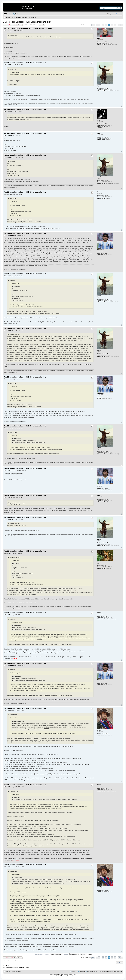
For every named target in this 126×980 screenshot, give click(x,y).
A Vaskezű (99, 730)
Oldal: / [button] (93, 25)
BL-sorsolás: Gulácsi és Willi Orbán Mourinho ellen (27, 22)
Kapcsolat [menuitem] (75, 972)
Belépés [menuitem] (120, 14)
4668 (106, 566)
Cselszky (99, 613)
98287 (106, 616)
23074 (106, 137)
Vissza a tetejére (121, 60)
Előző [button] (97, 25)
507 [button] (106, 25)
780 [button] (119, 25)
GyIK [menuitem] (17, 14)
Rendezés (72, 954)
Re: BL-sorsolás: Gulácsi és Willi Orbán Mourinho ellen (28, 29)
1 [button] (99, 25)
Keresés (117, 8)
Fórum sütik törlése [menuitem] (92, 972)
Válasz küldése (9, 25)
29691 (106, 124)
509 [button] (112, 25)
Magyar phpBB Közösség (67, 976)
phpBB (57, 975)
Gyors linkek (9, 14)
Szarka (16, 967)
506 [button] (103, 25)
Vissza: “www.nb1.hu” (10, 961)
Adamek (99, 85)
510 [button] (115, 25)
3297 (106, 42)
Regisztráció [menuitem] (112, 14)
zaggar (99, 38)
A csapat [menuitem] (82, 972)
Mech (98, 133)
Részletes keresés (120, 8)
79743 (106, 88)
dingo (98, 562)
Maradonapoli (100, 250)
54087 (106, 253)
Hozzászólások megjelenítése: (49, 954)
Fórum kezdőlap (16, 972)
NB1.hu (8, 972)
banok (98, 120)
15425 (106, 734)
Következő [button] (122, 25)
